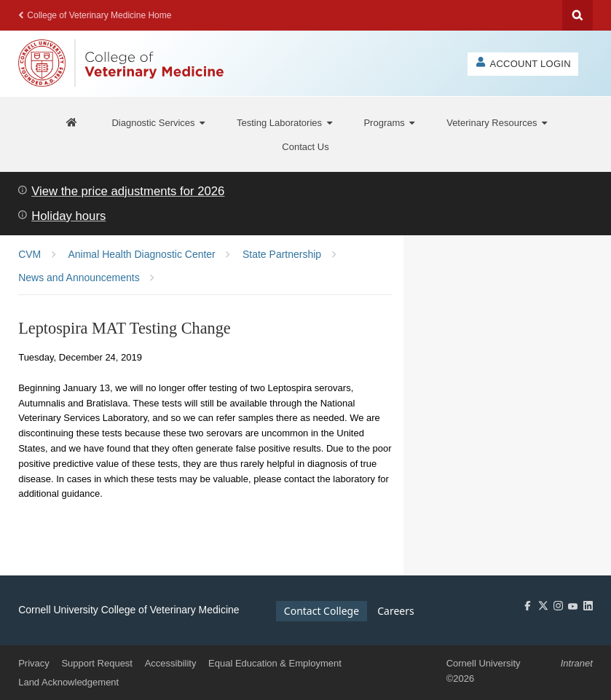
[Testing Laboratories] (284, 123)
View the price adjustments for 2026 (128, 191)
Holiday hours (68, 216)
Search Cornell (578, 15)
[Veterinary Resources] (497, 123)
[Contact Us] (305, 146)
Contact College (322, 611)
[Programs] (389, 123)
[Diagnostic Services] (158, 123)
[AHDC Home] (72, 123)
